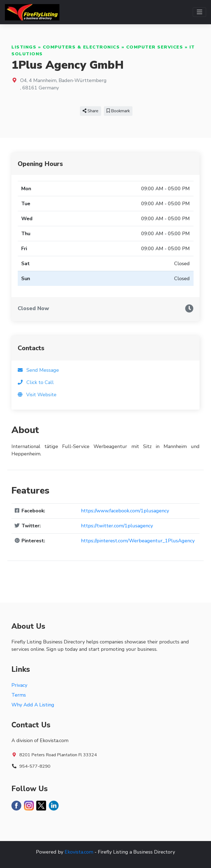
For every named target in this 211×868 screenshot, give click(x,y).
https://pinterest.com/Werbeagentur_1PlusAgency (138, 541)
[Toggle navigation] (199, 12)
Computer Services (155, 47)
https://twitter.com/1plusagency (117, 526)
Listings (24, 47)
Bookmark (118, 111)
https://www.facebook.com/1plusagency (125, 511)
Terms (19, 695)
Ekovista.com (79, 852)
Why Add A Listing (33, 705)
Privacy (19, 685)
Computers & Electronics (81, 47)
